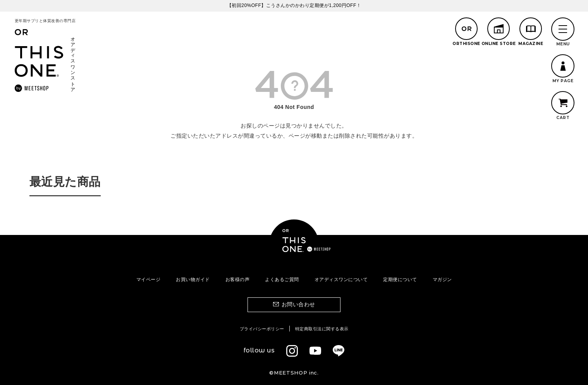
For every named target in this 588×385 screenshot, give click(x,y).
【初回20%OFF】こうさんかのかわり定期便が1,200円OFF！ (294, 5)
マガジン (442, 280)
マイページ (149, 280)
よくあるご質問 (282, 280)
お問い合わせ (298, 304)
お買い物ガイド (193, 280)
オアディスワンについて (341, 280)
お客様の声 (238, 280)
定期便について (400, 280)
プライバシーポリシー (262, 329)
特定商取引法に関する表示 (322, 329)
